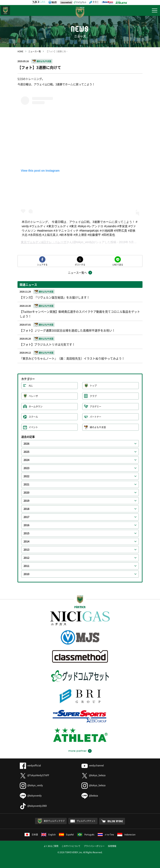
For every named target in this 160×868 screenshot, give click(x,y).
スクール (33, 417)
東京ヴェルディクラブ (54, 821)
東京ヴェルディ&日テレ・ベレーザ (44, 242)
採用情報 (112, 846)
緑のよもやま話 (44, 61)
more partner (77, 751)
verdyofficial (30, 765)
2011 (26, 566)
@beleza (90, 796)
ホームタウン (36, 407)
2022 (26, 476)
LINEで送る (118, 264)
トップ (93, 386)
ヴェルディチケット (86, 821)
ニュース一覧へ (77, 273)
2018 (26, 509)
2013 (26, 550)
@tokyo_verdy (31, 785)
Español (66, 834)
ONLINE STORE (115, 821)
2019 (26, 501)
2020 (26, 493)
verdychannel (93, 765)
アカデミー (96, 407)
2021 (26, 484)
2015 (26, 533)
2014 (26, 541)
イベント (33, 427)
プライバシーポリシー (94, 846)
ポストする (80, 264)
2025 (26, 452)
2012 (26, 558)
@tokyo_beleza (93, 775)
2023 (26, 468)
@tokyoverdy (31, 796)
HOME (20, 51)
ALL (31, 386)
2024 (26, 460)
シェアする (42, 264)
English (48, 834)
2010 (26, 574)
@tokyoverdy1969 (33, 806)
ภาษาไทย (106, 834)
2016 (26, 525)
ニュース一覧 (35, 51)
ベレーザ (33, 396)
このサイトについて (71, 846)
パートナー (96, 417)
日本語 (31, 834)
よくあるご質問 (51, 846)
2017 (26, 517)
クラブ (93, 396)
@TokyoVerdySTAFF (34, 775)
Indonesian (126, 834)
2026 (26, 444)
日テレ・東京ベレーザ (5, 10)
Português (86, 834)
